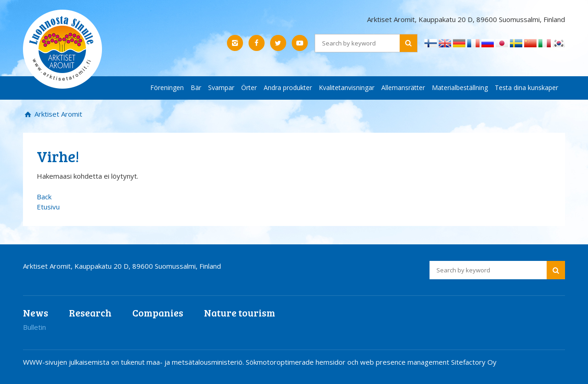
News (36, 313)
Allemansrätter (403, 88)
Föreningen (167, 88)
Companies (158, 313)
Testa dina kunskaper (526, 88)
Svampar (221, 88)
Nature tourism (240, 313)
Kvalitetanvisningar (347, 88)
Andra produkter (288, 88)
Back (44, 197)
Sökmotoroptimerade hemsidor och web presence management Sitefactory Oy (371, 362)
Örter (249, 88)
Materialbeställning (460, 88)
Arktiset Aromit (57, 114)
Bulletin (34, 327)
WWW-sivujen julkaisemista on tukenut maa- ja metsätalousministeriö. (134, 362)
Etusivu (48, 207)
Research (90, 313)
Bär (196, 88)
